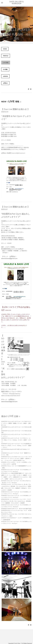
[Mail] (31, 89)
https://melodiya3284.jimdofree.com (12, 146)
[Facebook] (28, 89)
